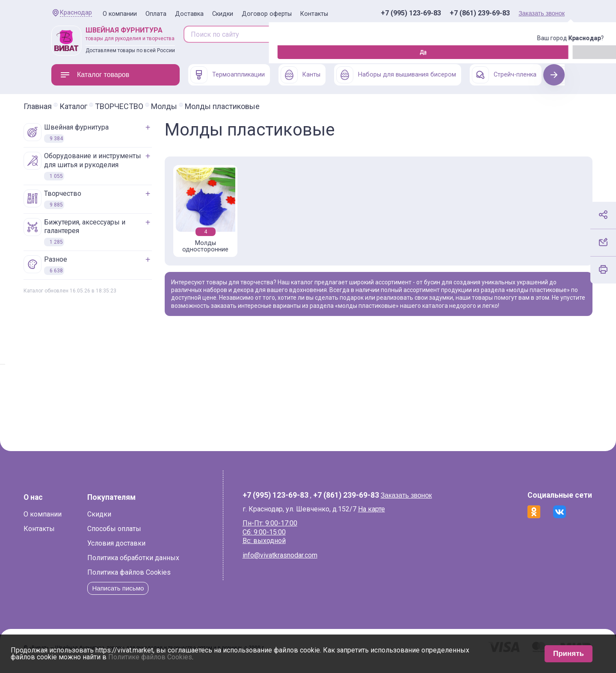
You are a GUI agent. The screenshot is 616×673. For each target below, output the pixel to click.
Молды (192, 106)
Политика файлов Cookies (157, 578)
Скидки (223, 14)
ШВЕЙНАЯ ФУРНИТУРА (94, 133)
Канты (301, 75)
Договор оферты (267, 14)
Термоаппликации (228, 75)
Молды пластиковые (250, 106)
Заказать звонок (542, 13)
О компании (120, 14)
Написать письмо (147, 594)
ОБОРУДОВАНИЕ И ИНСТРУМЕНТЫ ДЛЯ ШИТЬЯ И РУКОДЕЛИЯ (110, 166)
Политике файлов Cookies (150, 657)
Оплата (156, 14)
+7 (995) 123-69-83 (411, 13)
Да (53, 52)
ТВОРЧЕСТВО (147, 106)
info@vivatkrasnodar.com (288, 561)
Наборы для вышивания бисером (396, 75)
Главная (65, 106)
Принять (569, 654)
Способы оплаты (142, 534)
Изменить (99, 52)
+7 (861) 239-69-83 (480, 13)
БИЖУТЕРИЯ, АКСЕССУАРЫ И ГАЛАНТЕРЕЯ (102, 232)
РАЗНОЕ (73, 265)
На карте (380, 514)
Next (554, 75)
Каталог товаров (95, 75)
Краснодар (76, 13)
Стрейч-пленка (504, 75)
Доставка (189, 14)
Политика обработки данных (161, 563)
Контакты (314, 14)
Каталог (101, 106)
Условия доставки (144, 549)
